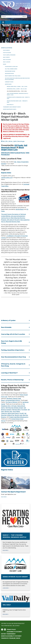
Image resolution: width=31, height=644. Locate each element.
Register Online (6, 173)
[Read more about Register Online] (15, 460)
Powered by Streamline (8, 638)
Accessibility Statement (14, 632)
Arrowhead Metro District (13, 400)
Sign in (18, 638)
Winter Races (8, 84)
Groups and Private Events (10, 109)
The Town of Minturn (11, 402)
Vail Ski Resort (20, 209)
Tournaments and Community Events (12, 107)
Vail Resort (10, 398)
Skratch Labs (8, 411)
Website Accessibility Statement (11, 636)
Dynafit (22, 413)
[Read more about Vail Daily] (15, 605)
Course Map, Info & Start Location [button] (13, 334)
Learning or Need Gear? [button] (9, 373)
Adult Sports (6, 57)
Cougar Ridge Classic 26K (11, 67)
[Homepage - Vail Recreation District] (15, 4)
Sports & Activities (7, 48)
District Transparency (8, 634)
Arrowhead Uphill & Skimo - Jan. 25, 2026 (17, 89)
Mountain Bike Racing (10, 71)
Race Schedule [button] (6, 327)
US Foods (14, 406)
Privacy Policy (11, 630)
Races (5, 64)
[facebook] (26, 9)
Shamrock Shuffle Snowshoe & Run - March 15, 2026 (18, 98)
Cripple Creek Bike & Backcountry (19, 417)
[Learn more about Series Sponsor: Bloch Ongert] (15, 573)
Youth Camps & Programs (9, 55)
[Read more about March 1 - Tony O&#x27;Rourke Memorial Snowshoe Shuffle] (15, 528)
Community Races (9, 82)
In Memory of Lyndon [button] (8, 320)
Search (24, 17)
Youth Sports (6, 50)
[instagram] (29, 9)
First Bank (24, 410)
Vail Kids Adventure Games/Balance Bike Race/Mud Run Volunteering (17, 79)
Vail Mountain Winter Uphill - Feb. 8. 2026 (17, 91)
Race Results (10, 105)
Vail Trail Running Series (11, 69)
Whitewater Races (9, 74)
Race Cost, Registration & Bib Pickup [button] (12, 342)
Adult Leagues (7, 62)
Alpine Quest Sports (13, 413)
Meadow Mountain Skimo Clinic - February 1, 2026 (17, 102)
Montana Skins (16, 410)
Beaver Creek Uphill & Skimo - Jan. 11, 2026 (17, 87)
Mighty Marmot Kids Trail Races (13, 76)
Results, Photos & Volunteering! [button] (12, 380)
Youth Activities (7, 53)
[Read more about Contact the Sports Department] (15, 487)
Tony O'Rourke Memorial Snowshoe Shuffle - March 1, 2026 (18, 94)
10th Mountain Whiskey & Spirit (14, 408)
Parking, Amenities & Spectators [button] (13, 350)
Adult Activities (7, 60)
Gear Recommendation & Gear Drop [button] (14, 357)
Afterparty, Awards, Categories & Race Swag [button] (13, 365)
